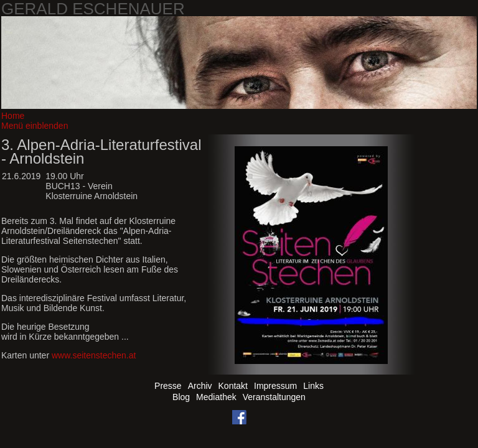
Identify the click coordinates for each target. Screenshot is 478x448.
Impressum (275, 386)
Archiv (200, 386)
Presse (168, 386)
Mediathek (216, 397)
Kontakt (233, 386)
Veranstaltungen (274, 397)
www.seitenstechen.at (94, 355)
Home (13, 116)
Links (313, 386)
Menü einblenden (35, 126)
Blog (181, 397)
